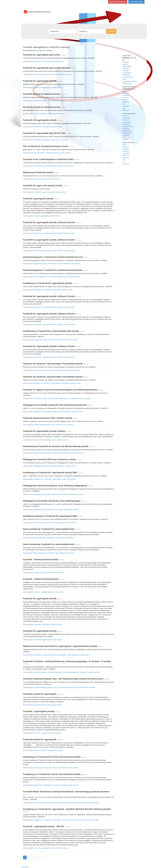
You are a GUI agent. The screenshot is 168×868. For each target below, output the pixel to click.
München (126, 93)
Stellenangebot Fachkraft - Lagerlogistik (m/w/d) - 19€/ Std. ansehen (46, 848)
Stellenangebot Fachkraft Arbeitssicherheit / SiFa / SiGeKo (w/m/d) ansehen (48, 425)
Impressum (25, 867)
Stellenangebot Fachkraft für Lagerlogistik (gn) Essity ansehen (44, 61)
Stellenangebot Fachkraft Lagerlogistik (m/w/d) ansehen (42, 216)
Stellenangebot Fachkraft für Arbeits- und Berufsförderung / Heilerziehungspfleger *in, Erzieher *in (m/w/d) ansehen (61, 672)
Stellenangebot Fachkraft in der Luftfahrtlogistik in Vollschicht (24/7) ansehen (49, 166)
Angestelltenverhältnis (130, 81)
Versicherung (127, 84)
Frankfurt (126, 95)
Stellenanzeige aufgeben (118, 2)
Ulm (124, 108)
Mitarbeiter (126, 129)
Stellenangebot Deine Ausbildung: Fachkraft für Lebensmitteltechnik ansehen (49, 538)
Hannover (126, 102)
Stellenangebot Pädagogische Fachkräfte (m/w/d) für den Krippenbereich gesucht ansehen (53, 412)
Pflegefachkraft (128, 126)
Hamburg (126, 97)
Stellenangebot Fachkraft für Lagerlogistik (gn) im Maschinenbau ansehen (48, 74)
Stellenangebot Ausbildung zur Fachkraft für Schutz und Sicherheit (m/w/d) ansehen (51, 768)
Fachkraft (126, 62)
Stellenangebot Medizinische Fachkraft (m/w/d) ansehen (42, 179)
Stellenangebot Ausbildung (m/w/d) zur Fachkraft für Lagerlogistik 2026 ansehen (50, 523)
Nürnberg (126, 110)
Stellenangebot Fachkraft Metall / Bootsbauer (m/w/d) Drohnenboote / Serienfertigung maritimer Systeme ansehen (61, 803)
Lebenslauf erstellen (136, 2)
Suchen (111, 31)
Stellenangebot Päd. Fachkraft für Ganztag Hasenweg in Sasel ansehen (47, 153)
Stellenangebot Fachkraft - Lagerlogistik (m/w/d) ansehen (42, 733)
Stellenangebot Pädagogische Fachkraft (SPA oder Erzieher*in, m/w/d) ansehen (50, 466)
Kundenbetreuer (128, 77)
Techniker (126, 69)
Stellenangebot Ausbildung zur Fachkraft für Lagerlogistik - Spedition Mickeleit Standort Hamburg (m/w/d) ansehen (61, 820)
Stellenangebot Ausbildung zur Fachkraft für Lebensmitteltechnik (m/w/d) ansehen (50, 340)
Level (124, 79)
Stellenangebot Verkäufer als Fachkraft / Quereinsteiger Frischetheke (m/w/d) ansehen (52, 370)
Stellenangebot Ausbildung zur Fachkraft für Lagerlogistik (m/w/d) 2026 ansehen (50, 479)
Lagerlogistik (127, 66)
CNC (124, 137)
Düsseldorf (126, 106)
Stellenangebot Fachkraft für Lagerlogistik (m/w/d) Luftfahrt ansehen (46, 440)
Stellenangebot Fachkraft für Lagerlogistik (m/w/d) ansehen (43, 88)
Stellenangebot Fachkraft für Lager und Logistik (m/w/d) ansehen (45, 192)
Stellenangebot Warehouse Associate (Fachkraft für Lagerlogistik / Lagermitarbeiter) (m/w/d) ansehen (57, 655)
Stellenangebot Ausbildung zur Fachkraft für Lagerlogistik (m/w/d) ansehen (48, 290)
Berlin (124, 91)
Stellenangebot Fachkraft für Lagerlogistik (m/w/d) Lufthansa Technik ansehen (49, 233)
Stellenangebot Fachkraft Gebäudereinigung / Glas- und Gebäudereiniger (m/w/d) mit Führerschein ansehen (59, 687)
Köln (124, 104)
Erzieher (125, 139)
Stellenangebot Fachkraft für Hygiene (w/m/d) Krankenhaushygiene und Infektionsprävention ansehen (57, 398)
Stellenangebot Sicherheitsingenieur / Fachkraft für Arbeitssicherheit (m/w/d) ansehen (51, 277)
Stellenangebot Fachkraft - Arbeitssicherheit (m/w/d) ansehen (43, 573)
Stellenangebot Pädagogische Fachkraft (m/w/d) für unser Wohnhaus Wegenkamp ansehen (53, 494)
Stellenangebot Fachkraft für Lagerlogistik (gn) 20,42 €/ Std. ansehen (46, 140)
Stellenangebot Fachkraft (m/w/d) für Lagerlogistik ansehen (43, 705)
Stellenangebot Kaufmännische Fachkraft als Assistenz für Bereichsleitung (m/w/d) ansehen (54, 453)
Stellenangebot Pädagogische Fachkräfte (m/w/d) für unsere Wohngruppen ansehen (51, 510)
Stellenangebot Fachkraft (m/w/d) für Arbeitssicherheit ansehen (44, 101)
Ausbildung (126, 75)
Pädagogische (127, 131)
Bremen (125, 100)
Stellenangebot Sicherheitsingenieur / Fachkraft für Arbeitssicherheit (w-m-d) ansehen (51, 264)
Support (125, 64)
